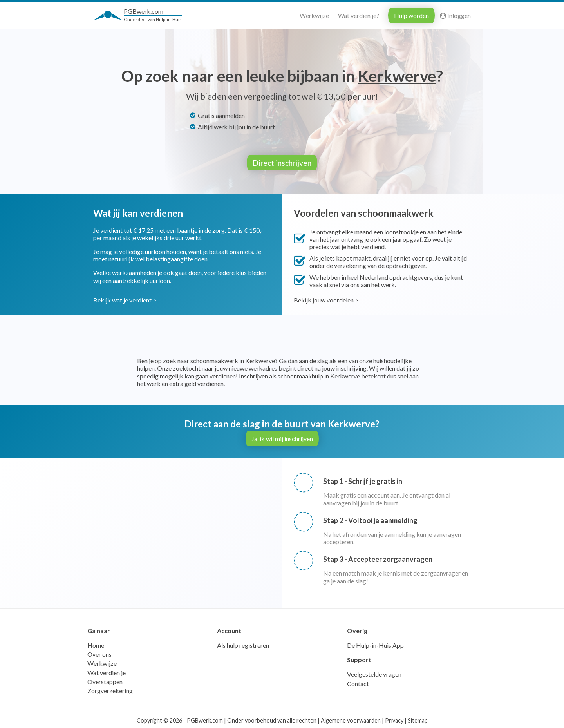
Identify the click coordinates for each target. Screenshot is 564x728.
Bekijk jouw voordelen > (326, 300)
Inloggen (455, 15)
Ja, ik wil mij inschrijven (282, 439)
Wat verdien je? (359, 15)
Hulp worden (411, 15)
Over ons (99, 654)
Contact (358, 683)
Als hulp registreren (243, 645)
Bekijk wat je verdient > (125, 300)
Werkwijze (314, 15)
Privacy (394, 720)
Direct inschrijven (282, 163)
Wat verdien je (107, 672)
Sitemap (418, 720)
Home (96, 645)
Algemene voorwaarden (351, 720)
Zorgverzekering (110, 691)
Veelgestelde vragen (374, 674)
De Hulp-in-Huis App (375, 645)
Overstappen (105, 682)
